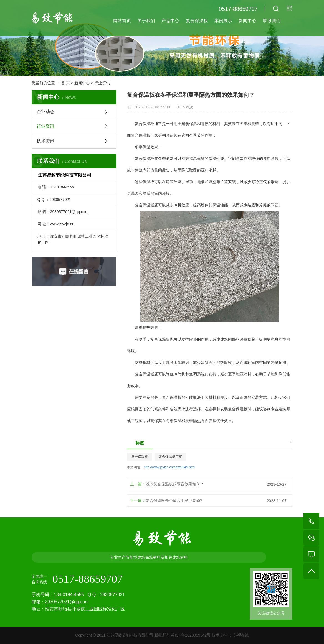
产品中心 (170, 21)
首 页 (65, 83)
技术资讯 (45, 141)
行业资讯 (102, 83)
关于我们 (146, 21)
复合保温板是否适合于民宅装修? (174, 500)
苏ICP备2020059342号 (191, 635)
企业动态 (45, 112)
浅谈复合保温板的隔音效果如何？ (175, 484)
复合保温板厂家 (170, 457)
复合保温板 (197, 21)
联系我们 (272, 21)
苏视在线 (241, 635)
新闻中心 (247, 21)
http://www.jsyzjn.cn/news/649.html (169, 467)
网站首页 (122, 21)
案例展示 (223, 21)
